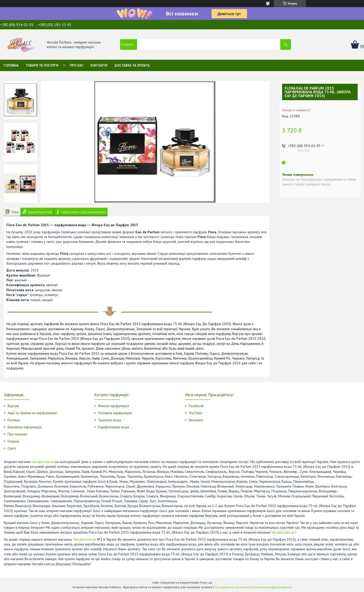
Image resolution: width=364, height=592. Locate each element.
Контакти (99, 65)
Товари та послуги (42, 65)
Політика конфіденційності (272, 587)
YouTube (196, 413)
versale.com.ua (43, 462)
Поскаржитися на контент (233, 587)
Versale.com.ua (283, 532)
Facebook (196, 406)
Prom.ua (206, 583)
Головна (11, 65)
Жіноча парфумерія (113, 406)
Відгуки (13, 406)
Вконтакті (196, 420)
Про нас (77, 65)
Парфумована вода (113, 427)
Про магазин (17, 434)
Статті (12, 448)
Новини (13, 441)
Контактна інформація (25, 427)
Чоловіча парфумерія (115, 413)
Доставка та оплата (132, 65)
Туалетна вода (109, 420)
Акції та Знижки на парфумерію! (32, 413)
